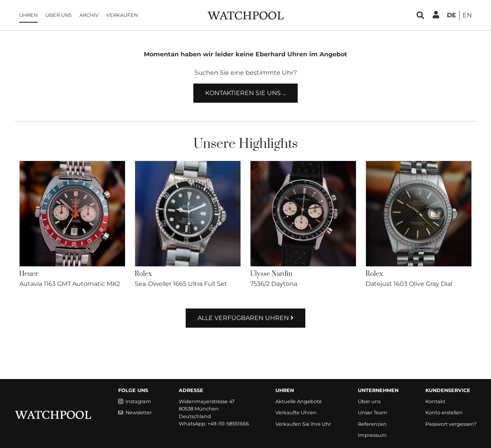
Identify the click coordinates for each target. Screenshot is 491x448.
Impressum (372, 435)
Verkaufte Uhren (296, 413)
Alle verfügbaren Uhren (245, 318)
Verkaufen (122, 15)
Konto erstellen (444, 413)
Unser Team (373, 413)
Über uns (58, 15)
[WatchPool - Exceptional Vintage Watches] (245, 15)
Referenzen (372, 424)
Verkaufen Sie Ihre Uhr (303, 424)
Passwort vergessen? (451, 424)
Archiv (89, 15)
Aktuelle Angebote (299, 401)
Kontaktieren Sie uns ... (245, 93)
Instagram (135, 401)
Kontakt (435, 401)
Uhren (28, 15)
